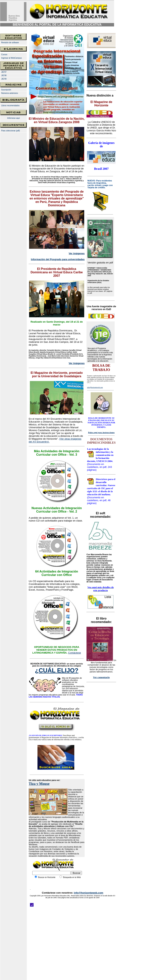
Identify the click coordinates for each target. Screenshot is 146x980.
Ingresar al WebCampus (12, 58)
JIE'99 (4, 79)
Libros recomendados (10, 106)
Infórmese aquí (14, 118)
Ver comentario (101, 677)
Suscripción (6, 90)
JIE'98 (4, 75)
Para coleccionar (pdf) (11, 131)
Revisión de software (10, 43)
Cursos (4, 55)
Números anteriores (10, 93)
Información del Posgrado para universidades (58, 259)
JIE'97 (4, 72)
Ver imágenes (77, 253)
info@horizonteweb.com (88, 893)
